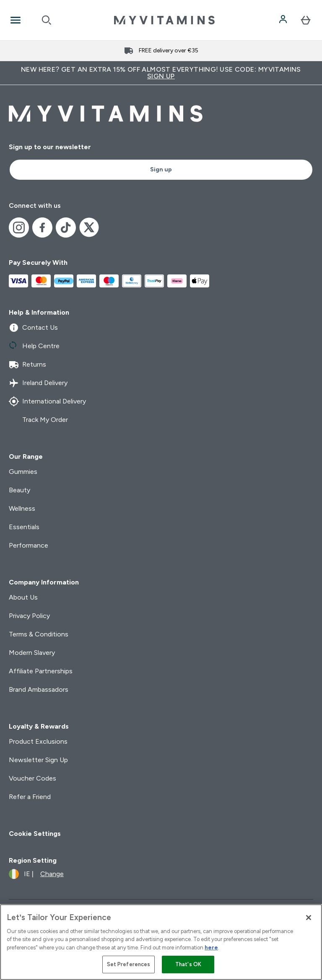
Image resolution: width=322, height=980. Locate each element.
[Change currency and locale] (36, 874)
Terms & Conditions (39, 634)
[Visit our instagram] (19, 228)
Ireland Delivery (38, 383)
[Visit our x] (89, 228)
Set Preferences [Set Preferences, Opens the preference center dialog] (129, 964)
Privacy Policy (29, 616)
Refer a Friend (30, 797)
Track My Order (38, 420)
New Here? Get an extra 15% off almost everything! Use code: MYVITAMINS (161, 73)
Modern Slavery (32, 653)
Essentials (24, 527)
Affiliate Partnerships (41, 671)
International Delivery (47, 401)
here (211, 948)
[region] (161, 942)
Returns (27, 365)
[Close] (309, 918)
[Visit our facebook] (42, 228)
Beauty (19, 490)
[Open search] (47, 20)
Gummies (23, 472)
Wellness (22, 508)
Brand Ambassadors (39, 689)
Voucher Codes (32, 778)
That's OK (188, 964)
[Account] (284, 20)
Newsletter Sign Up (38, 760)
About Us (23, 597)
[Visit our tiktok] (66, 228)
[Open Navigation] (16, 20)
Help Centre (34, 346)
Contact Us (33, 328)
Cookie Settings (35, 834)
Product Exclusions (38, 741)
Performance (29, 545)
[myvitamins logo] (164, 20)
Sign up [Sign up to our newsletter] (161, 169)
